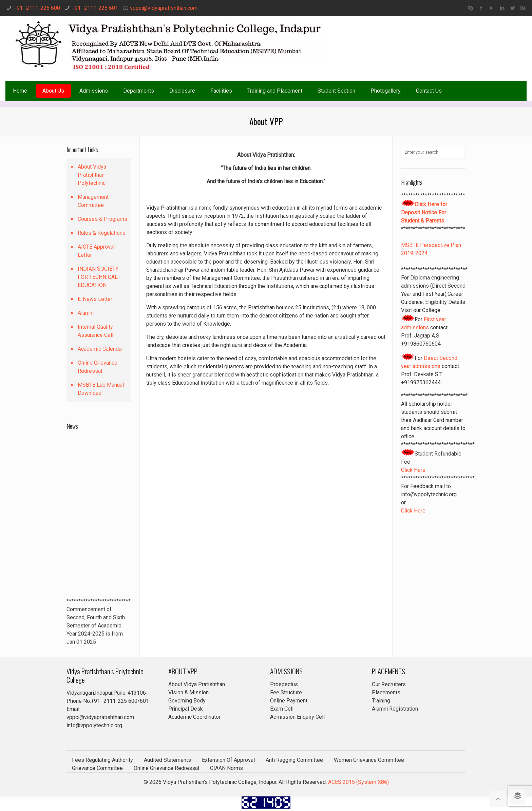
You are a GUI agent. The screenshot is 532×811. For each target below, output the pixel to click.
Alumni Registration (395, 709)
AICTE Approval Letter (96, 251)
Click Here (413, 470)
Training (381, 701)
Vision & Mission (188, 692)
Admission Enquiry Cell (297, 717)
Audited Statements (167, 760)
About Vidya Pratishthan (197, 684)
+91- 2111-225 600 (37, 8)
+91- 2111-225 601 (95, 8)
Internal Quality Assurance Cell (96, 331)
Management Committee (93, 201)
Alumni (86, 313)
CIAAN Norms (226, 768)
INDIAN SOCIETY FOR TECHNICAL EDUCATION (98, 277)
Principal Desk (186, 709)
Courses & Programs (102, 219)
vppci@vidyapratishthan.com (164, 8)
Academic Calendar (100, 349)
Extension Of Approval (228, 760)
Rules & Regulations (102, 233)
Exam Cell (282, 709)
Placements (386, 692)
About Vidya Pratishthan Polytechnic (92, 175)
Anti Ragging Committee (294, 760)
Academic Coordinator (194, 717)
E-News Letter (95, 299)
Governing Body (187, 701)
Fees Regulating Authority (102, 760)
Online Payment (289, 701)
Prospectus (284, 684)
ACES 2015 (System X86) (358, 782)
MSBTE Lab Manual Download (101, 389)
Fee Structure (286, 692)
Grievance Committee (97, 768)
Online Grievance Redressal (98, 367)
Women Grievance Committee (369, 760)
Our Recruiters (389, 684)
